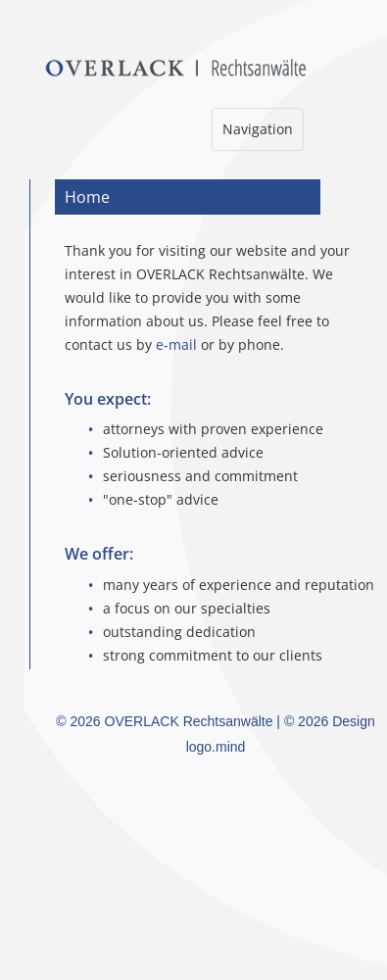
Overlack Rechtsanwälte (216, 68)
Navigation (257, 134)
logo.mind (216, 747)
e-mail (176, 344)
